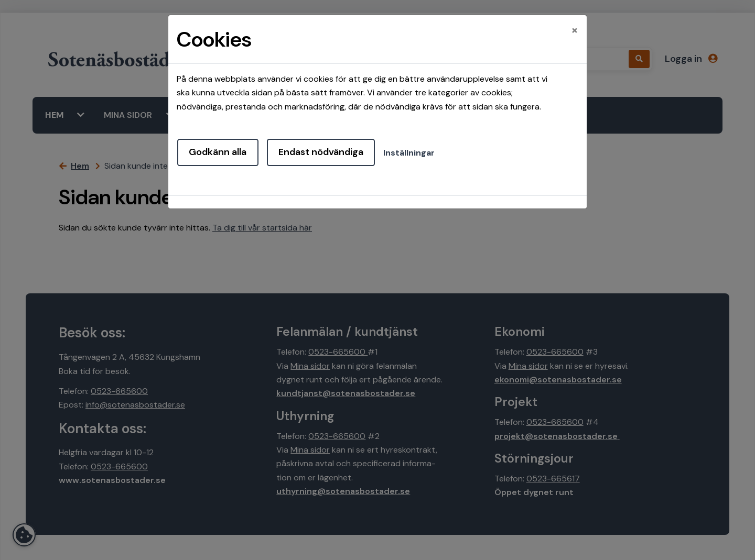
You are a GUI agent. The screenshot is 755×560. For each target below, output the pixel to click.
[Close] (575, 30)
